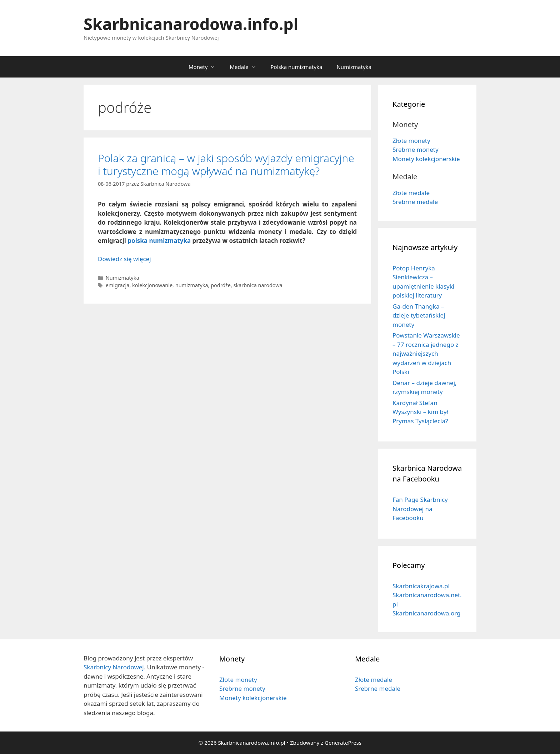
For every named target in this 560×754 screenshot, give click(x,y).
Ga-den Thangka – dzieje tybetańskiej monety (419, 315)
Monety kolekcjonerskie (426, 159)
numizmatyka (192, 285)
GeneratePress (343, 743)
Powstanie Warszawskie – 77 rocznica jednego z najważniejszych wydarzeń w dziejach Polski (426, 353)
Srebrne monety (416, 149)
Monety (206, 67)
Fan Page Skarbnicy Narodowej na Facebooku (420, 509)
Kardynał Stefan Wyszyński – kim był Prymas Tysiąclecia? (420, 412)
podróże (221, 285)
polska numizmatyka (159, 241)
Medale (246, 67)
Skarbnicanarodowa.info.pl (191, 24)
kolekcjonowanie (152, 285)
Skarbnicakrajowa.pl (421, 586)
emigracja (118, 285)
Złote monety (411, 141)
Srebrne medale (415, 202)
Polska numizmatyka (297, 67)
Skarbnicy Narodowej (114, 667)
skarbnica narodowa (258, 285)
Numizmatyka (354, 67)
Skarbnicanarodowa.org (426, 613)
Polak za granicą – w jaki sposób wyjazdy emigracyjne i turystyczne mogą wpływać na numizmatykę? (226, 164)
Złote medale (411, 193)
